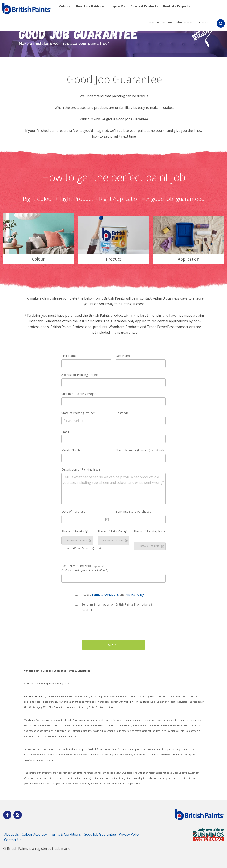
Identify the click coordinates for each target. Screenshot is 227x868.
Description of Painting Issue (81, 469)
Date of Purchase (73, 511)
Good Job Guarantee (180, 23)
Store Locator (157, 23)
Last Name (123, 356)
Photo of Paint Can (112, 531)
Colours (65, 6)
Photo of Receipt (75, 531)
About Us (11, 834)
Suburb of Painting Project (79, 394)
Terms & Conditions (105, 595)
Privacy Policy (135, 595)
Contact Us (202, 23)
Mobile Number (72, 450)
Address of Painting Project (80, 375)
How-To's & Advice (90, 6)
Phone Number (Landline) (140, 450)
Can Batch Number (83, 566)
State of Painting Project (78, 413)
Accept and (113, 595)
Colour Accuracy (34, 834)
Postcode (122, 413)
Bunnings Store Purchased (133, 511)
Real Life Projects (177, 6)
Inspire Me (117, 6)
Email (65, 432)
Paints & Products (144, 6)
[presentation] (113, 627)
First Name (69, 356)
